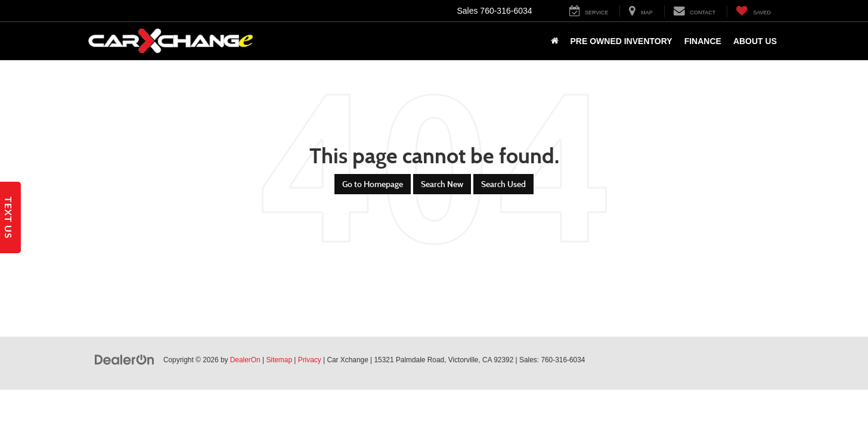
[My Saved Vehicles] (753, 11)
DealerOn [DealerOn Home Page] (245, 360)
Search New (442, 184)
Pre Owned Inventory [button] (621, 41)
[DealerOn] (125, 359)
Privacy (310, 360)
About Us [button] (755, 41)
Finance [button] (703, 41)
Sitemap (279, 360)
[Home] (555, 41)
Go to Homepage (373, 184)
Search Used (503, 184)
